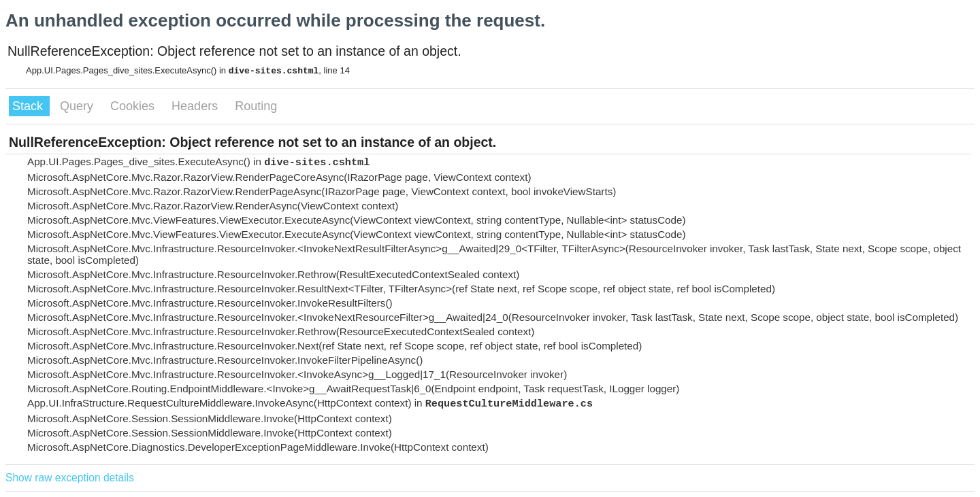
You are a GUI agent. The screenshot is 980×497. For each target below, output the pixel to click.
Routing (256, 106)
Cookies (134, 106)
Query (78, 106)
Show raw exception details (70, 478)
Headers (196, 106)
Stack (29, 106)
